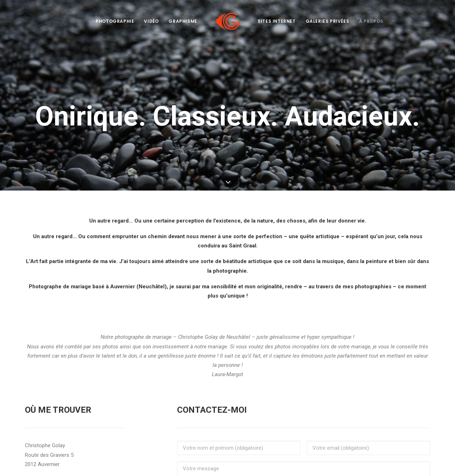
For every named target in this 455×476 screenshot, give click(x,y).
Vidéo (151, 21)
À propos (371, 21)
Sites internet (277, 21)
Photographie (115, 21)
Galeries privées (328, 21)
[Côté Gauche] (227, 21)
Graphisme (183, 21)
